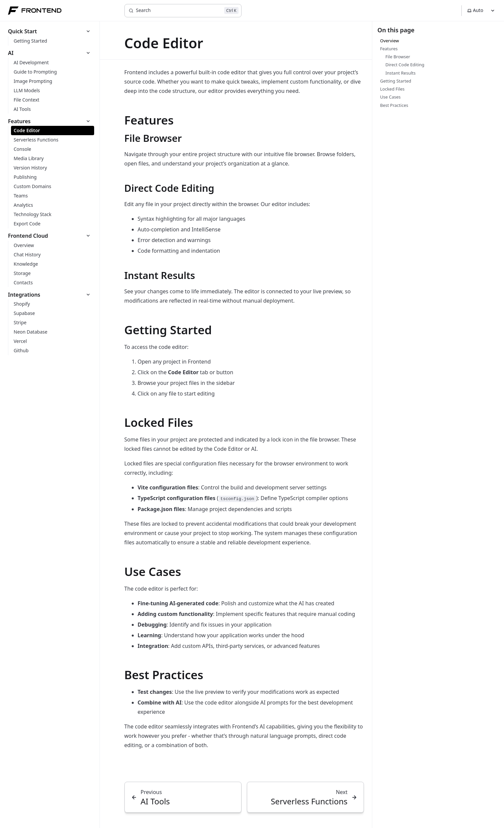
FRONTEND (35, 11)
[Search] (183, 11)
